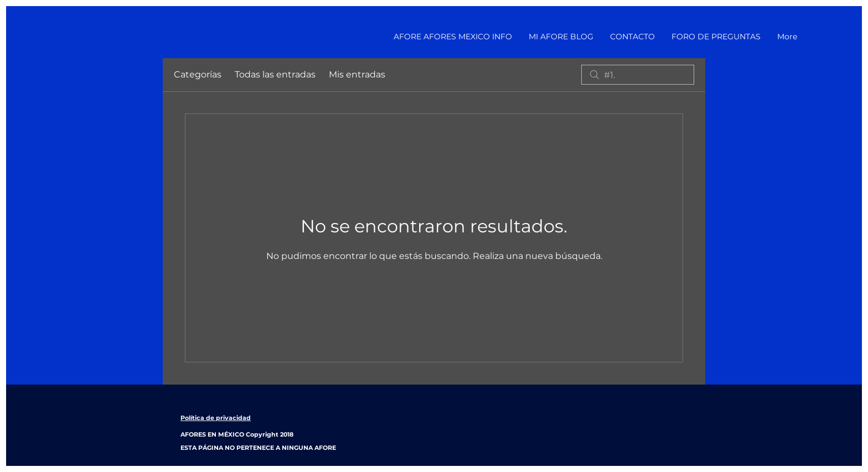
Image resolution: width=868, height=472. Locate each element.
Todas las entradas (275, 74)
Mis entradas (357, 74)
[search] (638, 75)
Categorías (198, 74)
